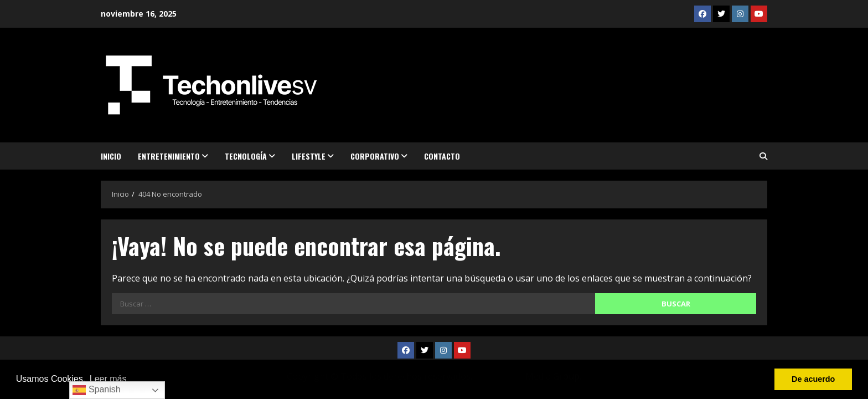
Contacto (442, 156)
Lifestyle (309, 156)
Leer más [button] (108, 379)
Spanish (96, 390)
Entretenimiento (169, 156)
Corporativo (375, 156)
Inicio (111, 156)
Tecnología (246, 156)
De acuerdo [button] (813, 379)
